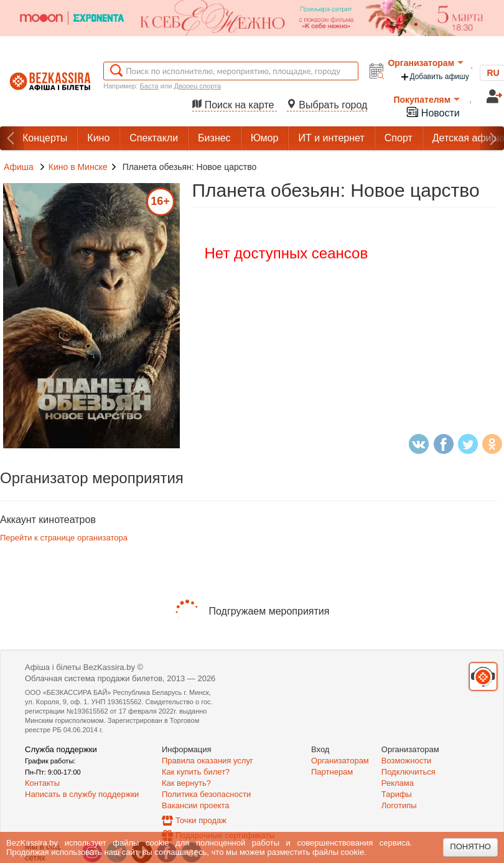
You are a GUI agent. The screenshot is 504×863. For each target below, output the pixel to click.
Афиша (19, 167)
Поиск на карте (235, 105)
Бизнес (214, 138)
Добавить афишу (434, 77)
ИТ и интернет (331, 138)
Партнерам (332, 772)
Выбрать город (327, 105)
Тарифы (397, 794)
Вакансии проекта (196, 805)
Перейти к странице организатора (64, 538)
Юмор (265, 138)
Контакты (42, 783)
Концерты (45, 138)
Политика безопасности (206, 794)
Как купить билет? (196, 772)
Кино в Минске (78, 167)
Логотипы (399, 805)
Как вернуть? (186, 783)
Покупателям (427, 100)
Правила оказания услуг (208, 761)
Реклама (398, 783)
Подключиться (408, 772)
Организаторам (426, 63)
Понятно (470, 846)
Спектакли (154, 138)
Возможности (407, 761)
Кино (98, 138)
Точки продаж (201, 820)
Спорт (399, 138)
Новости (432, 112)
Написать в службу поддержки (82, 794)
